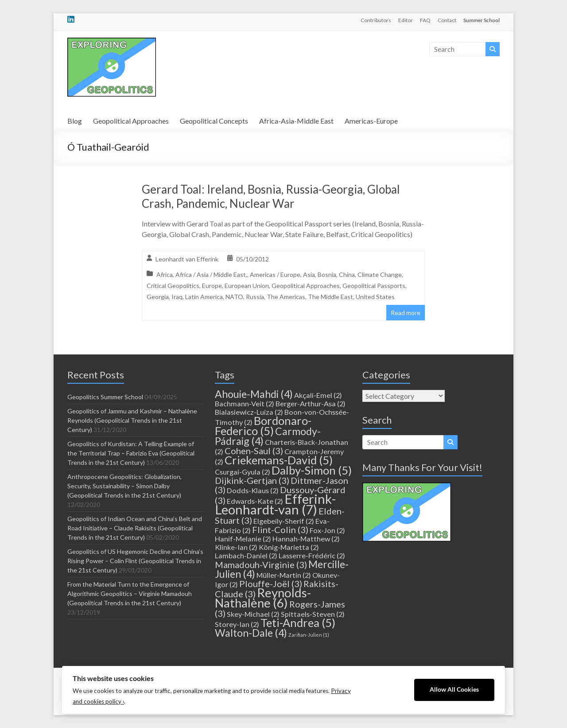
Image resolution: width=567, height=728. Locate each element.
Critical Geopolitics (173, 286)
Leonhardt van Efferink (187, 259)
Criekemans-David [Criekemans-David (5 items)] (279, 460)
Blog (75, 121)
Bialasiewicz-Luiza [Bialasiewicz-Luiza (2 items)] (249, 412)
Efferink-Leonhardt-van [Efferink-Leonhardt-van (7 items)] (275, 504)
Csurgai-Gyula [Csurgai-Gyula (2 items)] (243, 472)
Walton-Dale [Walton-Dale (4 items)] (251, 633)
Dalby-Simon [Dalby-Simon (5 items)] (312, 470)
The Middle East (330, 297)
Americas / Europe (275, 274)
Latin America (204, 297)
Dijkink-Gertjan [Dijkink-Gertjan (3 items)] (252, 480)
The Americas (286, 297)
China (347, 274)
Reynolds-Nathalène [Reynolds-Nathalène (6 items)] (263, 598)
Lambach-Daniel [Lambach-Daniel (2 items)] (246, 555)
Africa (165, 274)
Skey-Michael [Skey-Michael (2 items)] (253, 614)
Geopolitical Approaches (131, 121)
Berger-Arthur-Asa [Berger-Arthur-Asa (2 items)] (311, 403)
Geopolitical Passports (374, 286)
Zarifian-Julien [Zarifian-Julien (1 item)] (309, 635)
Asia (309, 274)
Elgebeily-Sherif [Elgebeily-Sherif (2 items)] (284, 521)
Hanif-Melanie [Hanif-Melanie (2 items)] (243, 539)
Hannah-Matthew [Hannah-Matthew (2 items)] (306, 539)
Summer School (482, 20)
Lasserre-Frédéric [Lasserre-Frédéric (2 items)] (312, 555)
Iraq (177, 297)
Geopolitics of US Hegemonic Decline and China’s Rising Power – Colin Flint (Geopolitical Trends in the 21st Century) (135, 561)
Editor (406, 20)
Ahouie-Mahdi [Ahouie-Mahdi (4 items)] (254, 394)
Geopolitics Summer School (105, 397)
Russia (255, 297)
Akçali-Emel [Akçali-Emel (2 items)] (318, 395)
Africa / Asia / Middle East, (211, 274)
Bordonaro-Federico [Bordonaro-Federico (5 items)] (263, 426)
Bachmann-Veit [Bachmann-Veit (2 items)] (245, 403)
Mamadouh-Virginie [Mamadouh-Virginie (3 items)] (261, 564)
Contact (447, 20)
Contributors (376, 20)
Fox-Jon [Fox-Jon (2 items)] (327, 530)
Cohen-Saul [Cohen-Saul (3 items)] (254, 451)
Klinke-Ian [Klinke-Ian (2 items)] (236, 547)
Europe (212, 286)
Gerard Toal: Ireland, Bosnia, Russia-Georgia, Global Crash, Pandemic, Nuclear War (271, 196)
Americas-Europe (371, 121)
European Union (247, 286)
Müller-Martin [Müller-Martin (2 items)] (284, 575)
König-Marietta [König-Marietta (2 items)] (289, 547)
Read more (406, 313)
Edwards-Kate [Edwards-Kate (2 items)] (255, 501)
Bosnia (327, 274)
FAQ (425, 20)
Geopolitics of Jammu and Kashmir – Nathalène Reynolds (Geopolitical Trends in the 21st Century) (132, 420)
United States (375, 297)
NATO (234, 297)
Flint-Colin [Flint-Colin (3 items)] (280, 529)
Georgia (158, 297)
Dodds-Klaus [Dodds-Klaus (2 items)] (253, 490)
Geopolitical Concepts (214, 121)
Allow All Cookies (454, 689)
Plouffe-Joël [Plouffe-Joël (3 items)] (271, 584)
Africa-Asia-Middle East (296, 121)
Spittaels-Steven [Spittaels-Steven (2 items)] (313, 614)
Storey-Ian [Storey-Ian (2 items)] (237, 624)
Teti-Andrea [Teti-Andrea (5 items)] (298, 623)
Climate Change (380, 274)
